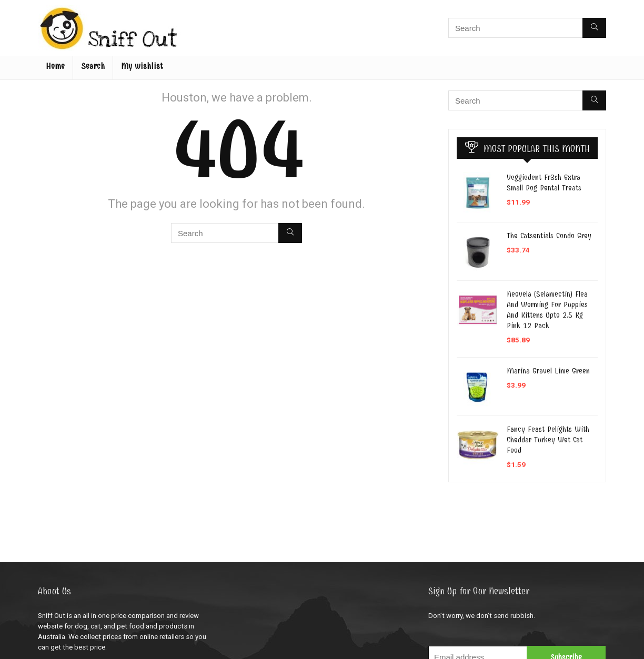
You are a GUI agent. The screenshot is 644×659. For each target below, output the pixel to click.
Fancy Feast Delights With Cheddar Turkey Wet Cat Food (548, 440)
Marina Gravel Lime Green (548, 371)
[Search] (594, 28)
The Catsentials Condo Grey (549, 236)
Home (55, 66)
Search (93, 66)
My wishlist (142, 66)
